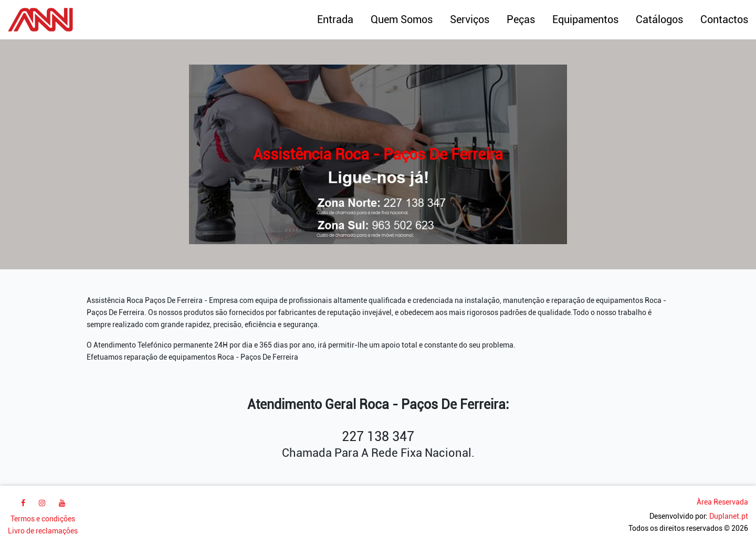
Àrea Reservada (722, 502)
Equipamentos (585, 19)
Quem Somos (402, 19)
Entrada (335, 19)
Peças (521, 19)
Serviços (470, 19)
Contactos (724, 19)
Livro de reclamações (43, 531)
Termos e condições (43, 519)
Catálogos (659, 19)
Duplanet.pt (729, 516)
